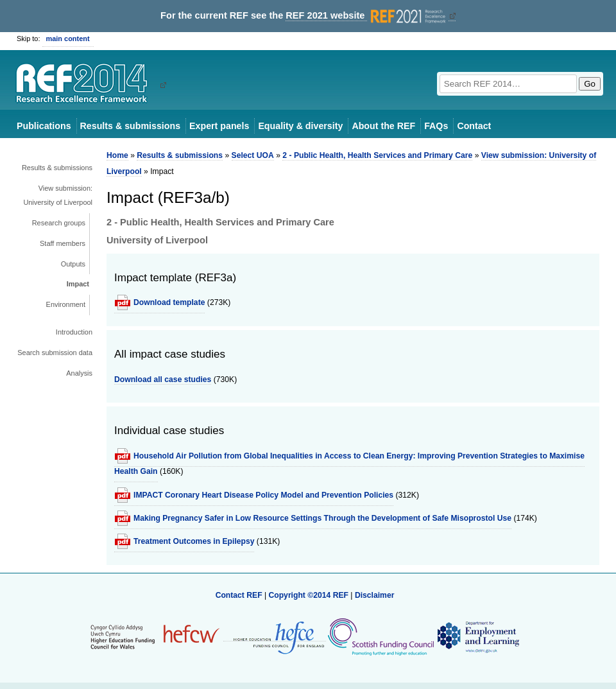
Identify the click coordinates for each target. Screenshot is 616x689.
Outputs (73, 264)
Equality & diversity (300, 126)
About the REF (383, 126)
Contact (474, 126)
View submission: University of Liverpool (58, 195)
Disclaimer (375, 595)
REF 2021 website (367, 16)
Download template (169, 302)
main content (68, 39)
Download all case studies (163, 379)
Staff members (63, 243)
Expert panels (219, 126)
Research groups (59, 223)
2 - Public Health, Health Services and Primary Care (377, 155)
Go (590, 84)
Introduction (74, 332)
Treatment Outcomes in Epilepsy (194, 541)
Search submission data (55, 353)
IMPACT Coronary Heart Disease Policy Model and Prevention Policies (263, 495)
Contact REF (239, 595)
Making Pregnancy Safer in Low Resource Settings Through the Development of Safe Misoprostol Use (322, 518)
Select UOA (253, 155)
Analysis (79, 373)
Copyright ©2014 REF (309, 595)
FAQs (436, 126)
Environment (66, 304)
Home (117, 155)
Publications (44, 126)
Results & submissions (130, 126)
